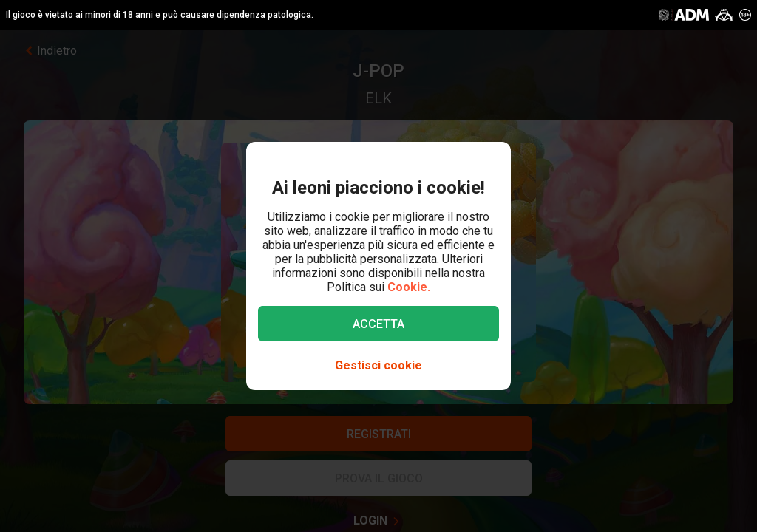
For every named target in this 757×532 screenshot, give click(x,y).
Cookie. (409, 287)
